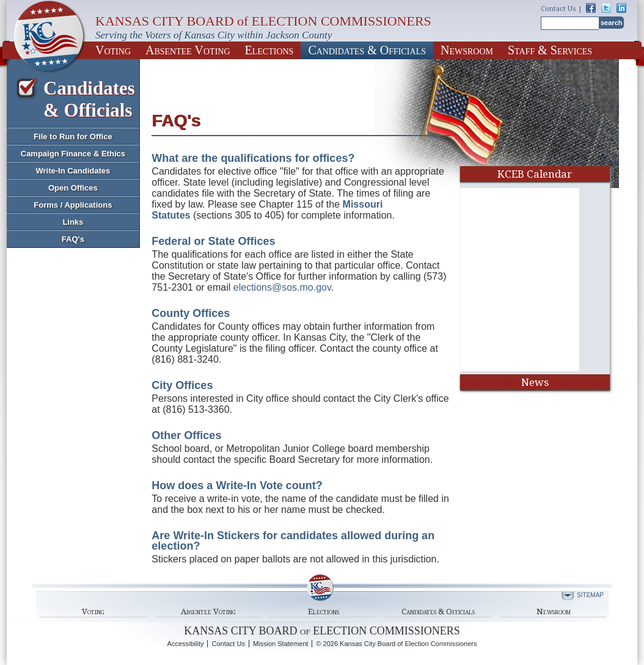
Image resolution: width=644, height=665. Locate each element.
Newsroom (467, 50)
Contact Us (558, 9)
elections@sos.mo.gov (282, 287)
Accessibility (186, 644)
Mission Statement (280, 644)
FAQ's (73, 239)
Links (73, 222)
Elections (269, 50)
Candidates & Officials (367, 50)
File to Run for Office (73, 136)
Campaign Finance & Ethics (73, 154)
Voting (113, 50)
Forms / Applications (73, 205)
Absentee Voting (188, 50)
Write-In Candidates (73, 171)
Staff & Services (550, 50)
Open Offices (73, 188)
